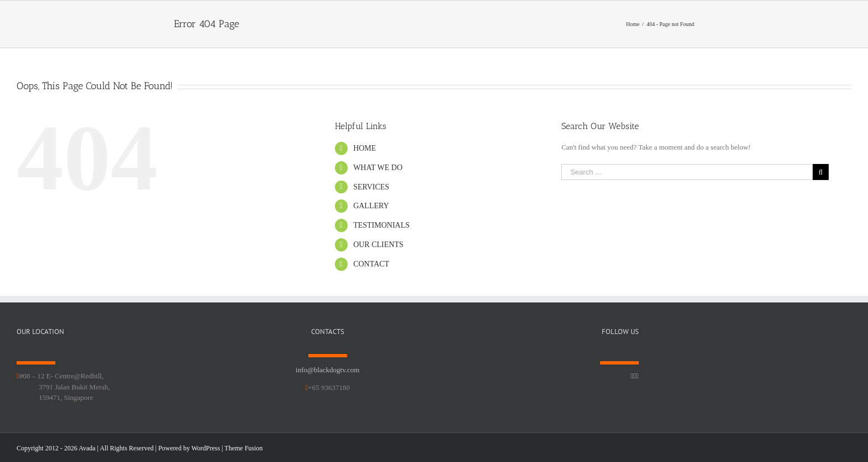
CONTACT (371, 264)
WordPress (206, 448)
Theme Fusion (244, 448)
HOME (365, 148)
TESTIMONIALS (381, 225)
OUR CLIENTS (378, 245)
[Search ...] (687, 172)
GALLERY (371, 206)
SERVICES (371, 187)
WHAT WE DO (378, 168)
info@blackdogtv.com (327, 370)
